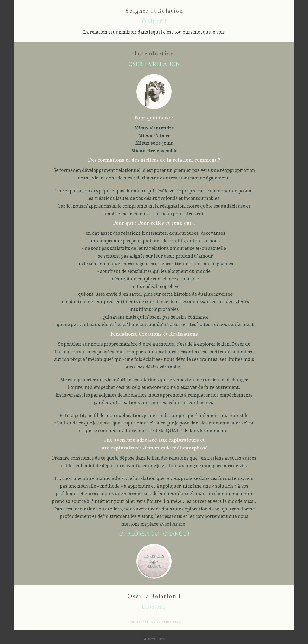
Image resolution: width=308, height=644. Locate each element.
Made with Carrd (154, 639)
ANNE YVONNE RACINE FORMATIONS (154, 622)
